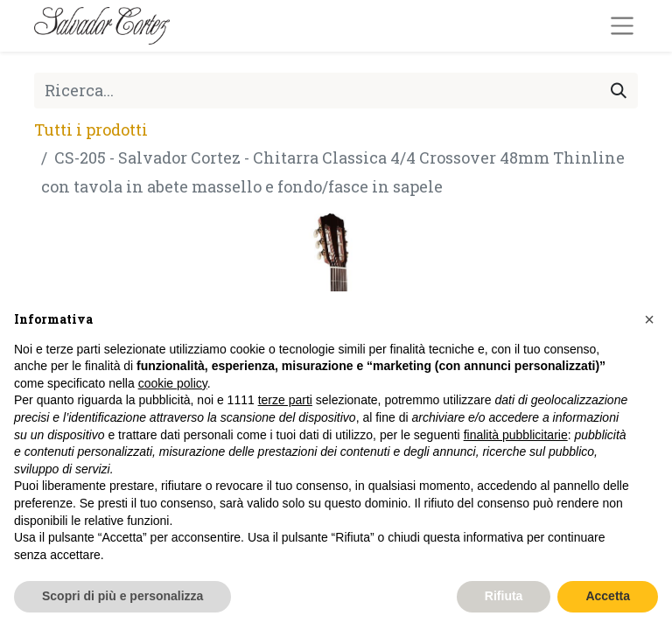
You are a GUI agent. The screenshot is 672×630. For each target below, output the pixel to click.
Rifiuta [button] (504, 596)
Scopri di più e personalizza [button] (122, 596)
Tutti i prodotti (91, 129)
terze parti (285, 400)
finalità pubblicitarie (516, 435)
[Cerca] (619, 91)
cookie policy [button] (173, 383)
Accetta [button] (608, 596)
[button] (649, 319)
